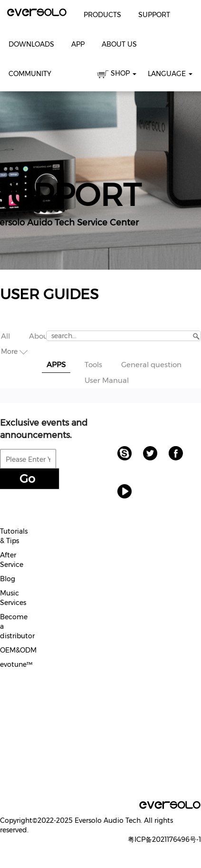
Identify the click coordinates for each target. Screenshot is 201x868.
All (5, 336)
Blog (8, 579)
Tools (93, 365)
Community (30, 74)
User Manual (107, 380)
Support (154, 15)
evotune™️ (16, 664)
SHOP (117, 75)
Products (102, 15)
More (14, 351)
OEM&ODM (18, 650)
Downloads (31, 44)
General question (151, 365)
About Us (119, 44)
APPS (56, 365)
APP (78, 44)
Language (170, 74)
